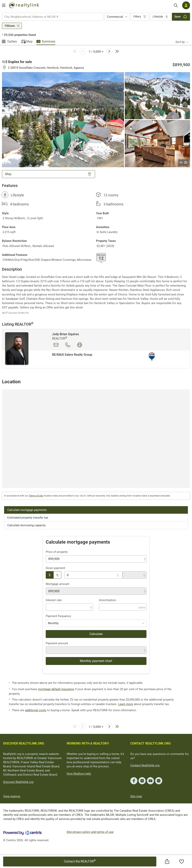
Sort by (180, 42)
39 (183, 162)
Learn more (126, 704)
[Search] (176, 5)
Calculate (96, 634)
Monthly (53, 623)
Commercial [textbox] (115, 17)
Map (29, 41)
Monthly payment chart (96, 661)
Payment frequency (58, 616)
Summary (49, 41)
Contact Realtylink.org (145, 765)
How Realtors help (79, 774)
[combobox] (53, 17)
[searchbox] (50, 17)
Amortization (108, 600)
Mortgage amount (57, 584)
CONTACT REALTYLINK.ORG (151, 743)
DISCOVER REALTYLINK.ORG (24, 743)
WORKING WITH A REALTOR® (88, 743)
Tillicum (10, 26)
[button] (63, 119)
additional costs (36, 710)
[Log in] (186, 5)
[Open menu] (4, 5)
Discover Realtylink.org (18, 782)
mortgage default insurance (56, 689)
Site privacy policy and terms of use (90, 832)
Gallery (12, 41)
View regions (12, 796)
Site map (136, 796)
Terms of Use (36, 496)
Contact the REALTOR (80, 861)
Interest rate (54, 600)
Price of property (57, 552)
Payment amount (57, 643)
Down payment (55, 568)
